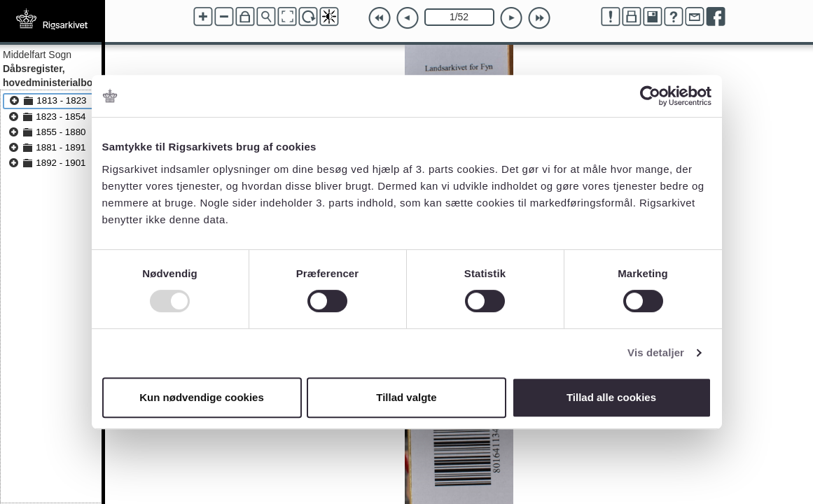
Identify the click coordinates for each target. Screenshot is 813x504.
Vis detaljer (656, 352)
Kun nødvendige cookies (202, 397)
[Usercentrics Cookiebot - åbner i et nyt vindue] (650, 96)
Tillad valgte (406, 397)
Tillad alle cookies (611, 397)
